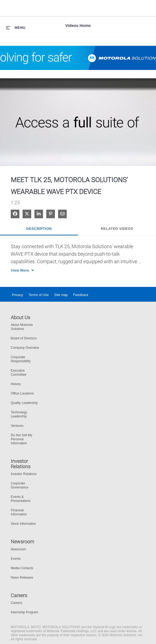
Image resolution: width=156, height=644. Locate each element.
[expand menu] (16, 27)
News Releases (22, 578)
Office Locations (22, 393)
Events (16, 559)
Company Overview (25, 348)
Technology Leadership (19, 414)
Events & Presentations (21, 499)
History (16, 384)
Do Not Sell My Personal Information (22, 439)
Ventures (17, 426)
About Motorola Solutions (22, 327)
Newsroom (18, 549)
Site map (61, 295)
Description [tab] (39, 229)
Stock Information (23, 524)
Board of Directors (24, 338)
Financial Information (19, 512)
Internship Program (24, 612)
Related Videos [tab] (117, 229)
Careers (17, 603)
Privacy (17, 295)
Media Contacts (22, 568)
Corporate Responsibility (21, 359)
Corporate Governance (19, 485)
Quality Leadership (24, 403)
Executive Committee (19, 373)
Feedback (81, 295)
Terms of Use (39, 295)
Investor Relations (24, 474)
